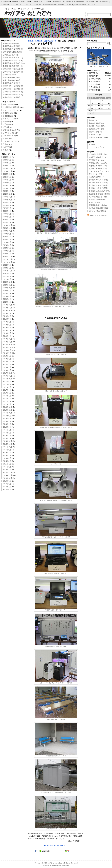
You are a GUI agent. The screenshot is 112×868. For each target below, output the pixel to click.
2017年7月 (7, 387)
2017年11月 (7, 376)
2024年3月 (7, 217)
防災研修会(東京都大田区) (13, 60)
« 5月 (92, 113)
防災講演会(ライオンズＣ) (13, 58)
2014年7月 (7, 487)
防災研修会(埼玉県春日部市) (14, 63)
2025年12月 (7, 168)
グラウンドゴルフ (10, 130)
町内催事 (39, 41)
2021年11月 (7, 271)
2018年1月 (7, 370)
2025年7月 (7, 180)
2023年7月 (7, 239)
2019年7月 (7, 319)
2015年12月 (7, 441)
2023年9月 (7, 234)
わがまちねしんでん (55, 863)
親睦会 (5, 139)
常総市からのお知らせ (98, 216)
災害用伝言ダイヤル (96, 160)
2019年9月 (7, 313)
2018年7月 (7, 353)
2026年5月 (7, 157)
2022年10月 (7, 262)
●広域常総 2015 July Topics (54, 845)
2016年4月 (7, 430)
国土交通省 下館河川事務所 (99, 194)
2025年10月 (7, 174)
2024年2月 (7, 219)
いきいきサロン (9, 133)
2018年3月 (7, 364)
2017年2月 (7, 401)
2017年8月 (7, 384)
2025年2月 (7, 188)
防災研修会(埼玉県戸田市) (13, 72)
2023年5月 (7, 245)
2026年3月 (7, 160)
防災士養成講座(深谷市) (12, 80)
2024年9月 (7, 202)
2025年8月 (7, 177)
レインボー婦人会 (10, 141)
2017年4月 (7, 396)
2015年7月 (7, 455)
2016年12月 (7, 407)
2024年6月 (7, 211)
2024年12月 (7, 194)
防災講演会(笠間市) (10, 55)
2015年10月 (7, 447)
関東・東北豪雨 (9, 104)
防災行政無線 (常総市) (97, 157)
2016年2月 (7, 435)
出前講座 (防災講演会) (11, 107)
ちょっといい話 (9, 119)
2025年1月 (7, 191)
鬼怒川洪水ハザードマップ (99, 166)
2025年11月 (7, 171)
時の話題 (6, 122)
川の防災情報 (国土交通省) (99, 208)
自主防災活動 (8, 113)
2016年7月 (7, 421)
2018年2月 (7, 367)
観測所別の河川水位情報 (98, 154)
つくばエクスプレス (96, 147)
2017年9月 (7, 382)
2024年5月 (7, 214)
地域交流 (6, 147)
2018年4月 (7, 362)
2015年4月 (7, 464)
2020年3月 (7, 296)
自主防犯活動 (8, 116)
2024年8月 (7, 205)
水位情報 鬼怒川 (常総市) (98, 182)
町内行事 (6, 124)
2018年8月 (7, 350)
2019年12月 (7, 305)
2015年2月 (7, 470)
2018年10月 (7, 345)
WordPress (56, 865)
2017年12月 (7, 373)
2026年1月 (7, 166)
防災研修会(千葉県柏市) (12, 83)
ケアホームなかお (96, 135)
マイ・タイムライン (11, 110)
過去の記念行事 (50, 41)
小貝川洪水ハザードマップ (99, 169)
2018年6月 (7, 356)
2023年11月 (7, 228)
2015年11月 (7, 444)
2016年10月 (7, 413)
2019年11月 (7, 308)
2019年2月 (7, 333)
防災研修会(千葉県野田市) (13, 49)
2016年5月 (7, 427)
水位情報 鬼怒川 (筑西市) (98, 185)
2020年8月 (7, 291)
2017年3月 (7, 399)
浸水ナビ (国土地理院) (97, 211)
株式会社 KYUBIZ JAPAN (98, 137)
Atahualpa (65, 865)
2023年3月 (7, 248)
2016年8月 (7, 418)
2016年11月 (7, 410)
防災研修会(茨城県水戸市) (13, 95)
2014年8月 (7, 484)
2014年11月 (7, 475)
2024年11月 (7, 197)
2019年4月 (7, 327)
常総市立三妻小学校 (96, 129)
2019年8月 (7, 316)
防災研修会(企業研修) (11, 43)
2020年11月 (7, 285)
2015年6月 (7, 458)
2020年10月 (7, 288)
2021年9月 (7, 274)
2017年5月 (7, 393)
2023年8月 (7, 237)
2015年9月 (7, 450)
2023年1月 (7, 254)
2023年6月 (7, 242)
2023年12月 (7, 225)
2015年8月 (7, 453)
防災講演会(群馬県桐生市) (13, 66)
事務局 (5, 150)
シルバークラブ (9, 136)
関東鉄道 (92, 145)
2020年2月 (7, 299)
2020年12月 (7, 282)
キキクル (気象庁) (95, 202)
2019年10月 (7, 310)
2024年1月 (7, 222)
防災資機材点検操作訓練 (12, 52)
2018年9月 (7, 347)
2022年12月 (7, 256)
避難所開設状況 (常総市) (98, 205)
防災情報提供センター (97, 177)
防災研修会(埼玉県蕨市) (12, 46)
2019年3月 (7, 330)
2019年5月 (7, 325)
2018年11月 (7, 342)
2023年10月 (7, 231)
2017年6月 (7, 390)
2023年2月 (7, 251)
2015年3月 (7, 467)
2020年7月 (7, 293)
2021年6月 (7, 276)
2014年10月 (7, 478)
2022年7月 (7, 265)
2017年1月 (7, 404)
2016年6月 (7, 424)
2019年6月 (7, 322)
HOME (31, 41)
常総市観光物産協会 (96, 123)
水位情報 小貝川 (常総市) (98, 180)
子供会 (5, 144)
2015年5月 (7, 461)
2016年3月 (7, 433)
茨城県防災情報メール (97, 200)
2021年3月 (7, 279)
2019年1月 (7, 336)
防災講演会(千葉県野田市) (13, 86)
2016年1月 (7, 438)
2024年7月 (7, 208)
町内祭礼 (6, 127)
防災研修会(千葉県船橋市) (13, 89)
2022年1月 (7, 268)
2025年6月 (7, 183)
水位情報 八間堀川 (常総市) (99, 191)
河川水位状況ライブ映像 (98, 197)
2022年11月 (7, 259)
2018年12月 (7, 339)
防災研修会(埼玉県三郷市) (13, 69)
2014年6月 (7, 490)
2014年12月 (7, 472)
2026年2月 (7, 163)
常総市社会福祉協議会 (97, 126)
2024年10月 (7, 200)
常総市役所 (93, 120)
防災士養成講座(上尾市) (12, 78)
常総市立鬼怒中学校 (96, 132)
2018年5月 (7, 359)
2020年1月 (7, 302)
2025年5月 (7, 185)
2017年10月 (7, 379)
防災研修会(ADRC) (10, 75)
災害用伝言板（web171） (99, 163)
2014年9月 (7, 481)
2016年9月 (7, 416)
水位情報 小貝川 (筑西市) (98, 188)
